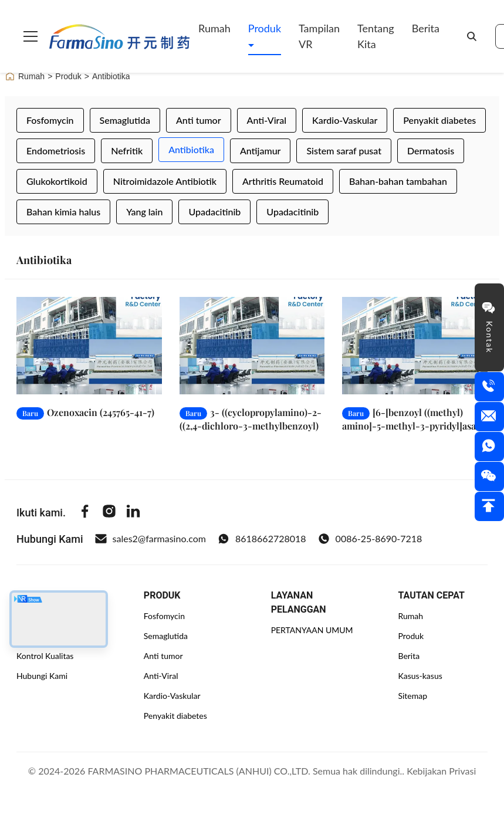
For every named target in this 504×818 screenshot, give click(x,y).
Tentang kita (376, 36)
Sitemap (412, 696)
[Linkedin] (133, 513)
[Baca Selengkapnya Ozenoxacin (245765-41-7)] (89, 345)
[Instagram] (109, 513)
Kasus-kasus (420, 676)
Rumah (214, 28)
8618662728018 (262, 539)
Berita (426, 28)
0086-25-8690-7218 (370, 539)
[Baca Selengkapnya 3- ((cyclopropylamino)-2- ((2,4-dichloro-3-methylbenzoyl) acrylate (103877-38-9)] (252, 345)
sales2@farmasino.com (150, 539)
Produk (265, 28)
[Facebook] (85, 513)
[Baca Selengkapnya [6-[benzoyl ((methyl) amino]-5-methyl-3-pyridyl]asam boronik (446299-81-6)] (415, 345)
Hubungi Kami (42, 676)
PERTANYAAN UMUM (312, 630)
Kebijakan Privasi (441, 771)
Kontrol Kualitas (45, 656)
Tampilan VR (319, 36)
